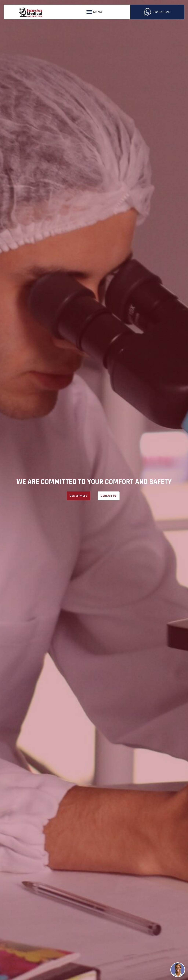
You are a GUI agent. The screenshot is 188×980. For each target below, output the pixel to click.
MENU (94, 12)
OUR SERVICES (78, 496)
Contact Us (109, 496)
